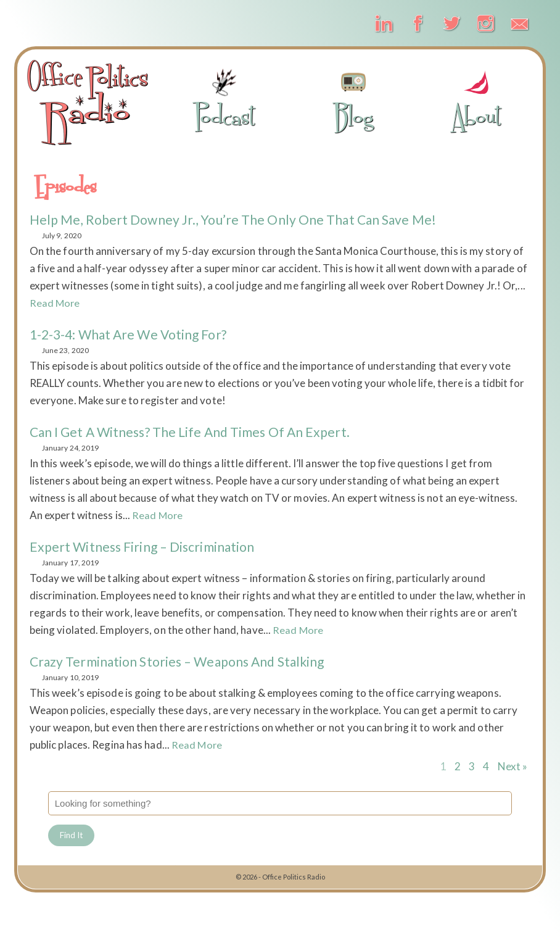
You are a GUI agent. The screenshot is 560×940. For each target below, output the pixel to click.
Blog (354, 100)
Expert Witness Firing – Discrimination (146, 547)
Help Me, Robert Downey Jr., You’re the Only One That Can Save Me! (238, 219)
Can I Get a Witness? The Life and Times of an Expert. (195, 432)
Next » (513, 766)
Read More (56, 303)
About (476, 100)
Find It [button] (73, 836)
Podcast (224, 100)
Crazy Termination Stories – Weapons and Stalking (183, 661)
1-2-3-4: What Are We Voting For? (132, 334)
